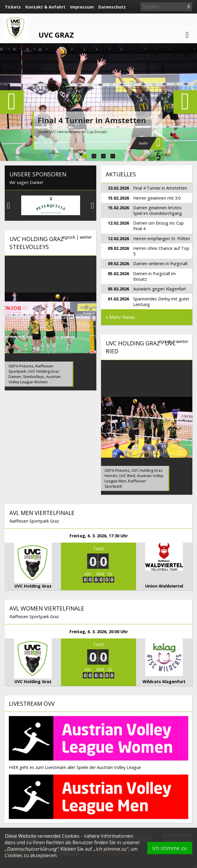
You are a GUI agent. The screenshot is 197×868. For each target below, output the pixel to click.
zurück (69, 237)
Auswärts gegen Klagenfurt (160, 289)
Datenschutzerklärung (32, 849)
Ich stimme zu (170, 848)
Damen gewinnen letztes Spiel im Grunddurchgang (158, 210)
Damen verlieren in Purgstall (160, 264)
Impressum (82, 7)
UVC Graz (56, 35)
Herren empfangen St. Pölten (162, 239)
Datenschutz (112, 7)
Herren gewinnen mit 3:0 (157, 198)
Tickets (13, 7)
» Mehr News (120, 317)
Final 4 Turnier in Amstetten (92, 120)
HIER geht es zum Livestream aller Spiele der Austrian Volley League (75, 767)
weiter (86, 237)
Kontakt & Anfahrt (45, 7)
